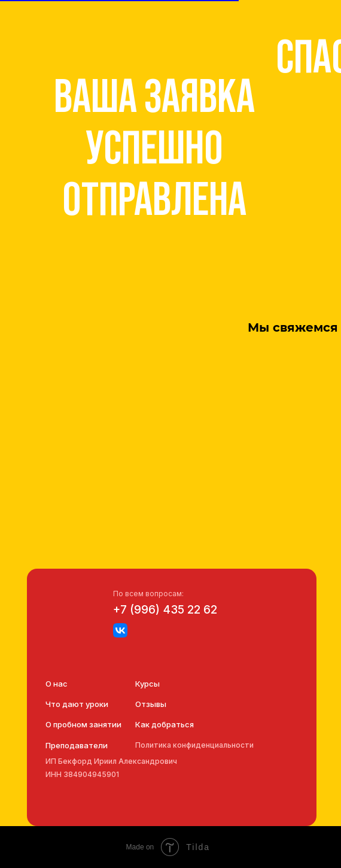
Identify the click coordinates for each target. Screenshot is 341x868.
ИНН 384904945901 (82, 774)
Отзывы (151, 704)
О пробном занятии (83, 724)
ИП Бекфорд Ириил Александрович (111, 761)
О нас (57, 684)
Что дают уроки (77, 704)
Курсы (147, 684)
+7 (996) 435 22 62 (165, 610)
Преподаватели (77, 745)
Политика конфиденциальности (194, 745)
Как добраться (165, 724)
